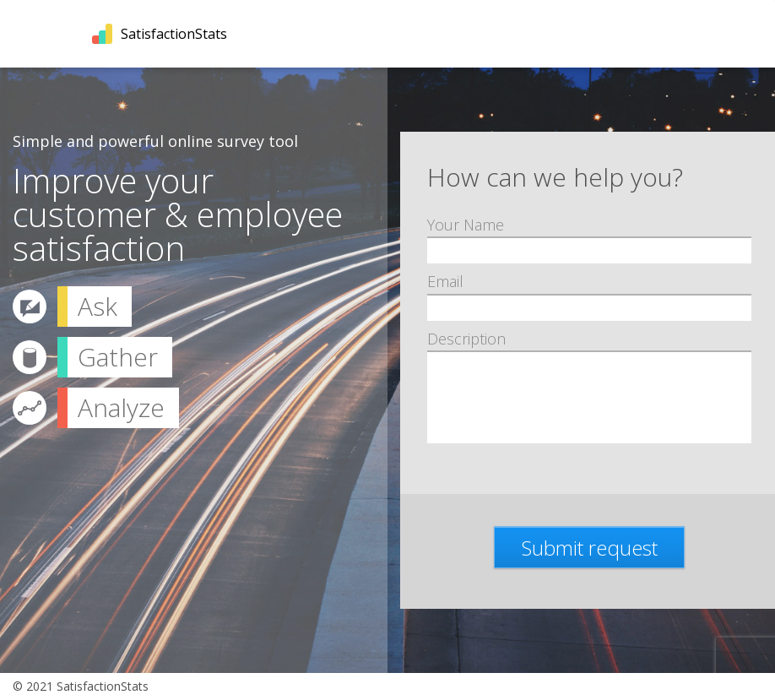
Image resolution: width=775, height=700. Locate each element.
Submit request (590, 548)
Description (466, 339)
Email (445, 282)
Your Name (466, 225)
